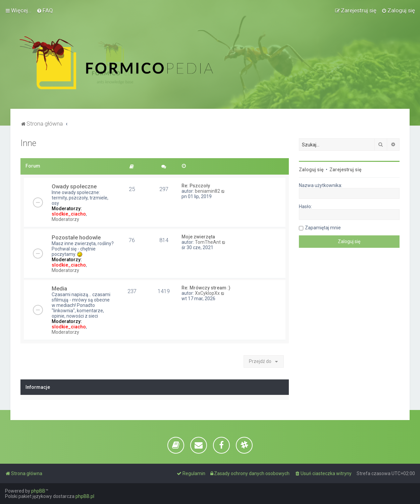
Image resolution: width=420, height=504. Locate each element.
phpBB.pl (85, 496)
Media (59, 288)
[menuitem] (45, 10)
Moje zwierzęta (198, 237)
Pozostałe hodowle (76, 237)
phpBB (38, 491)
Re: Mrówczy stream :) (206, 288)
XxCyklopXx (207, 293)
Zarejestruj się (346, 170)
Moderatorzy (65, 219)
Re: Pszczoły (196, 186)
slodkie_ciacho (69, 214)
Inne (28, 143)
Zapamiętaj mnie (323, 228)
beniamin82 (207, 191)
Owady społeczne (74, 186)
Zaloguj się (311, 170)
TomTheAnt (208, 242)
